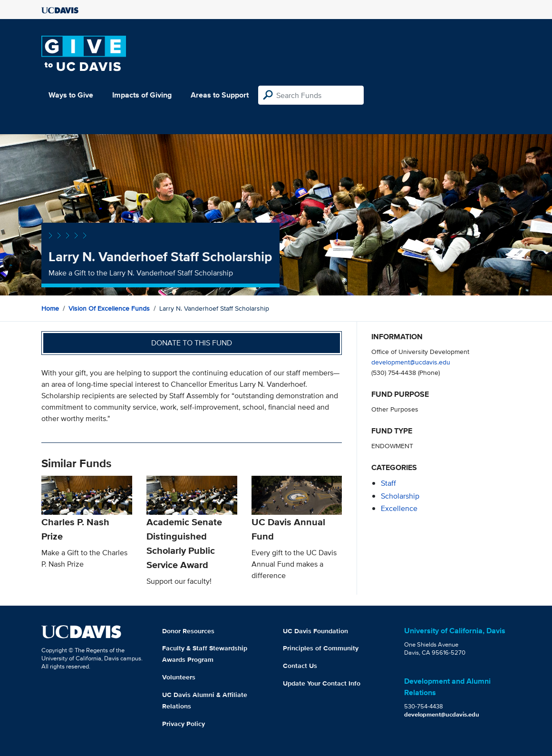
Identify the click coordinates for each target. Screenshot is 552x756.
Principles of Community (321, 648)
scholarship (400, 496)
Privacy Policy (184, 724)
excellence (399, 508)
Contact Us (300, 666)
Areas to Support (220, 95)
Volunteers (179, 677)
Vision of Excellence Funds (109, 308)
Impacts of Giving (142, 95)
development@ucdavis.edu (411, 362)
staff (388, 483)
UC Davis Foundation (315, 631)
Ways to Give (71, 95)
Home (50, 308)
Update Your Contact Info (322, 683)
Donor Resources (188, 631)
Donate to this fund (192, 343)
